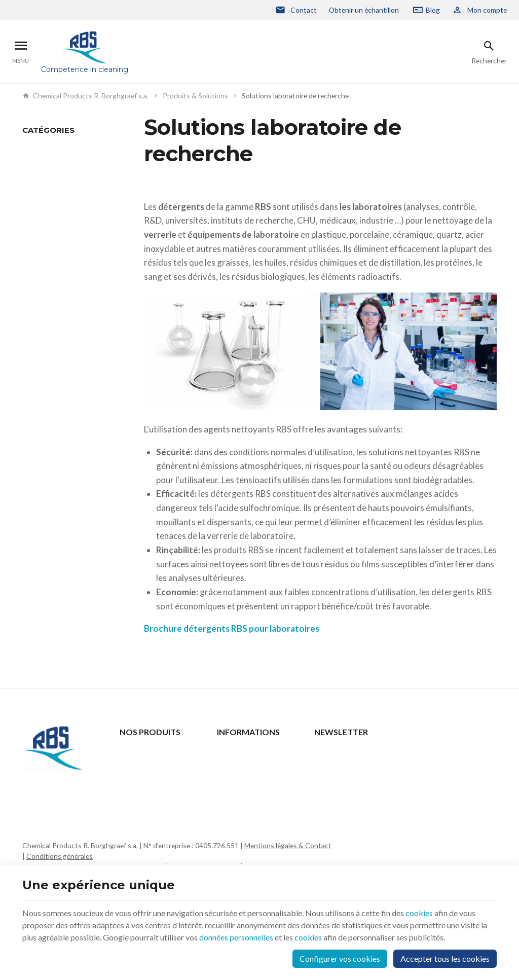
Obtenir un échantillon (364, 10)
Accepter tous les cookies (445, 958)
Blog (433, 10)
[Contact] (296, 10)
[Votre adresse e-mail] (405, 763)
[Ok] (485, 763)
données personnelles (236, 937)
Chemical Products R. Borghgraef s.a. (85, 96)
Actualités (136, 766)
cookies (419, 913)
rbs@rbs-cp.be (65, 843)
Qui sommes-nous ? (150, 792)
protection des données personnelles (401, 801)
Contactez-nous (243, 753)
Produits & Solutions (195, 96)
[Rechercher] (489, 52)
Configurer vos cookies (340, 958)
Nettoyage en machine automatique (57, 189)
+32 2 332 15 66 (68, 829)
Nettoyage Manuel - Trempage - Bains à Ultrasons (53, 159)
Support (133, 779)
